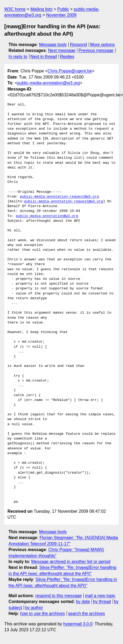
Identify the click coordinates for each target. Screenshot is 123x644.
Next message (62, 50)
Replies (67, 57)
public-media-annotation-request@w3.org (59, 197)
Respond (79, 45)
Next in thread (44, 57)
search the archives (87, 614)
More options (103, 45)
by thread (102, 602)
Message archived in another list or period (71, 562)
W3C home (15, 9)
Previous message (96, 50)
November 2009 (61, 15)
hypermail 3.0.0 (78, 624)
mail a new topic (100, 596)
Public (63, 9)
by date (83, 602)
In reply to (18, 57)
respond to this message (58, 596)
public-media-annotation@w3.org (49, 83)
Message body (53, 45)
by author (34, 608)
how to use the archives (43, 614)
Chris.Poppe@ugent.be (70, 71)
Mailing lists (41, 9)
